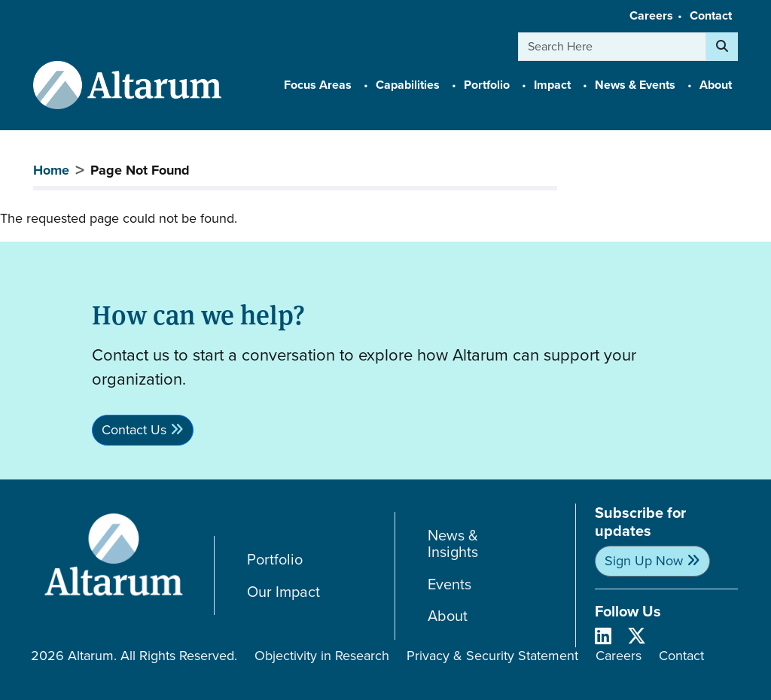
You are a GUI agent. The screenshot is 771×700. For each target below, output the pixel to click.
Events (449, 584)
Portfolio (275, 560)
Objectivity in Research (322, 656)
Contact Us (134, 430)
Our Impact (283, 592)
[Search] (722, 47)
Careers (651, 15)
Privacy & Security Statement (492, 656)
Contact (711, 15)
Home (51, 170)
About (448, 616)
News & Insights (453, 544)
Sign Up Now (644, 561)
